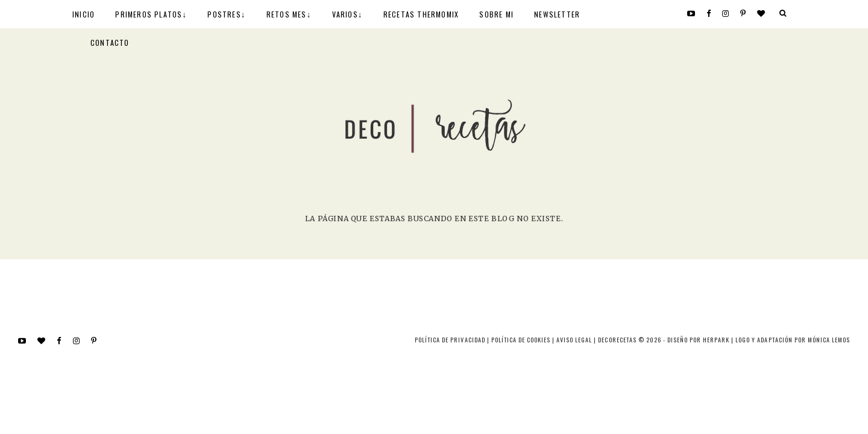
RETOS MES (287, 14)
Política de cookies (521, 340)
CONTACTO (110, 42)
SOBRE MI (496, 14)
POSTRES (224, 14)
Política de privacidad (450, 340)
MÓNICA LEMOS (829, 340)
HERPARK (716, 340)
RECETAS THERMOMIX (421, 14)
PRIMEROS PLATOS (149, 14)
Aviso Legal (574, 340)
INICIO (83, 14)
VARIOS (345, 14)
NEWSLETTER (557, 14)
